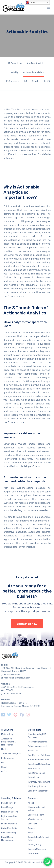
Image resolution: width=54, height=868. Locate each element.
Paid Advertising (9, 833)
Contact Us (33, 854)
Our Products (35, 730)
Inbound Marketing (10, 812)
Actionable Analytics (33, 72)
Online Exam (34, 777)
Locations (33, 824)
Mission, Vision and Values (37, 809)
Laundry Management (38, 791)
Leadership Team (36, 815)
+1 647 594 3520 (12, 694)
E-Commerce (13, 81)
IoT (26, 81)
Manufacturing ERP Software (37, 736)
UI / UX (46, 81)
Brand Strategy (9, 803)
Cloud (35, 81)
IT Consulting (15, 63)
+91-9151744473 (12, 674)
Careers (32, 828)
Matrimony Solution (37, 786)
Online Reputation (10, 828)
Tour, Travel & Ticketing (39, 764)
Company (33, 798)
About (31, 803)
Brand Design (7, 807)
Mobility (14, 72)
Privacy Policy (35, 845)
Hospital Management (38, 742)
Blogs (31, 833)
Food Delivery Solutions (39, 755)
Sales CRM (33, 751)
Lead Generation (9, 824)
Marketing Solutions (11, 798)
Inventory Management (39, 782)
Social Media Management (7, 839)
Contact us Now (27, 624)
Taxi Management (36, 773)
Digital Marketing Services (9, 818)
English (31, 2)
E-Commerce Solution (38, 760)
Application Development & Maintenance (9, 742)
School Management (38, 746)
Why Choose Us (35, 819)
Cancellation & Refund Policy (39, 839)
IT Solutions (7, 730)
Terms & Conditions (37, 849)
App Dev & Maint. (35, 63)
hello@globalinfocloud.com (17, 678)
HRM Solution (34, 769)
